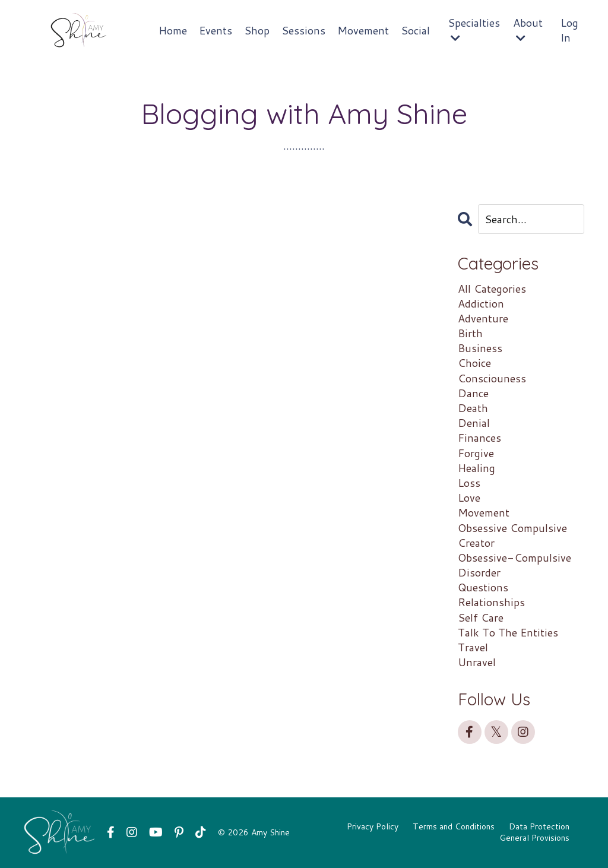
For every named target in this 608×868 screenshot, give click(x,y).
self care (481, 618)
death (473, 408)
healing (476, 468)
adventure (483, 319)
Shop (257, 31)
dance (473, 393)
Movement (363, 31)
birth (470, 333)
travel (473, 647)
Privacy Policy (373, 826)
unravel (477, 662)
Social (415, 31)
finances (479, 438)
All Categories (492, 289)
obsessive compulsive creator (512, 536)
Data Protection (539, 826)
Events (216, 31)
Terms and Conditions (454, 826)
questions (483, 587)
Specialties (474, 29)
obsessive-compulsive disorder (514, 565)
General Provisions (534, 838)
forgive (476, 453)
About (528, 29)
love (469, 498)
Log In (569, 30)
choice (474, 363)
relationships (491, 602)
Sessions (303, 31)
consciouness (492, 378)
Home (173, 31)
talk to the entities (508, 633)
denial (474, 423)
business (480, 348)
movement (484, 513)
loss (469, 483)
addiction (481, 304)
